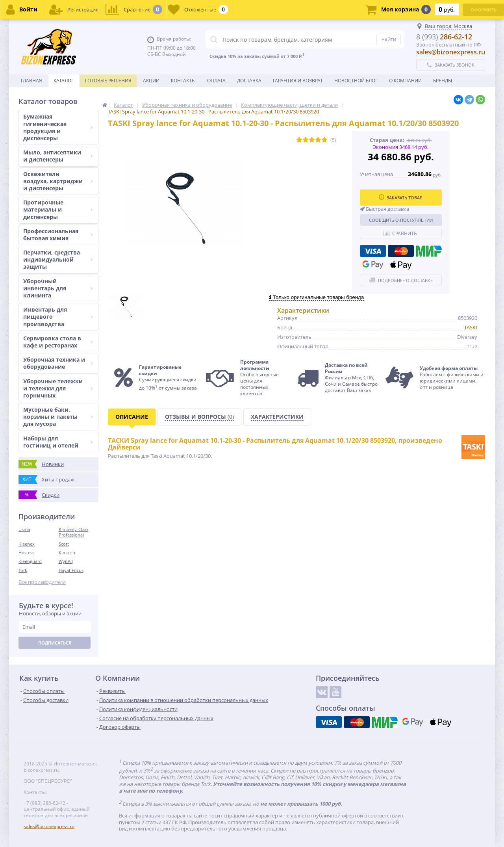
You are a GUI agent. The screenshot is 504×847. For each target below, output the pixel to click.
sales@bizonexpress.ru (451, 52)
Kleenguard (30, 561)
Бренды (443, 81)
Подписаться (55, 643)
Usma (24, 529)
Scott (64, 544)
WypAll (66, 561)
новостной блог (356, 81)
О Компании (405, 81)
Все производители (42, 582)
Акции (151, 81)
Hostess (26, 553)
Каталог (64, 81)
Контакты (183, 81)
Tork (23, 570)
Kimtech (67, 553)
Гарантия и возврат (298, 81)
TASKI (471, 327)
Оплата (216, 81)
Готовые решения (108, 81)
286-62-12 (444, 37)
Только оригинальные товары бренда (317, 297)
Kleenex (27, 544)
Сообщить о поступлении (401, 220)
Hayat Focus (71, 570)
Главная (31, 81)
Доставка (249, 81)
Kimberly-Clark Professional (74, 532)
